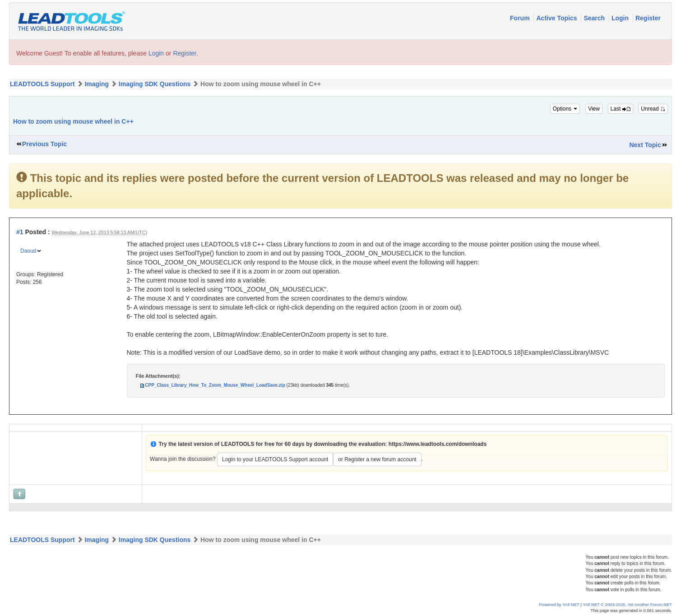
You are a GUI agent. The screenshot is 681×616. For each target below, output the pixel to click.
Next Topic (645, 145)
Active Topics (557, 18)
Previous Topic (44, 144)
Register (648, 18)
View (594, 109)
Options (565, 109)
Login (621, 18)
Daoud (28, 251)
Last (621, 109)
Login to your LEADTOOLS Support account (275, 459)
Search (595, 18)
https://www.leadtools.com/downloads (438, 444)
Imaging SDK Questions (155, 84)
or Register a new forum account (377, 459)
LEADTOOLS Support (42, 84)
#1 (20, 232)
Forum (521, 18)
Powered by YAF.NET (559, 605)
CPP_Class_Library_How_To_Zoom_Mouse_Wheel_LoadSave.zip (215, 385)
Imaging (97, 84)
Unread (653, 109)
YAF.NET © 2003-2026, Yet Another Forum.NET (627, 605)
